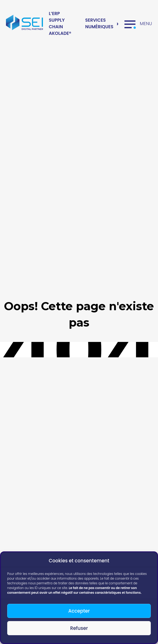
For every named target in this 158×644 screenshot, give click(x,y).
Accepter (79, 611)
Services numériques (99, 23)
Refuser (79, 628)
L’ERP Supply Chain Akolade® (60, 23)
